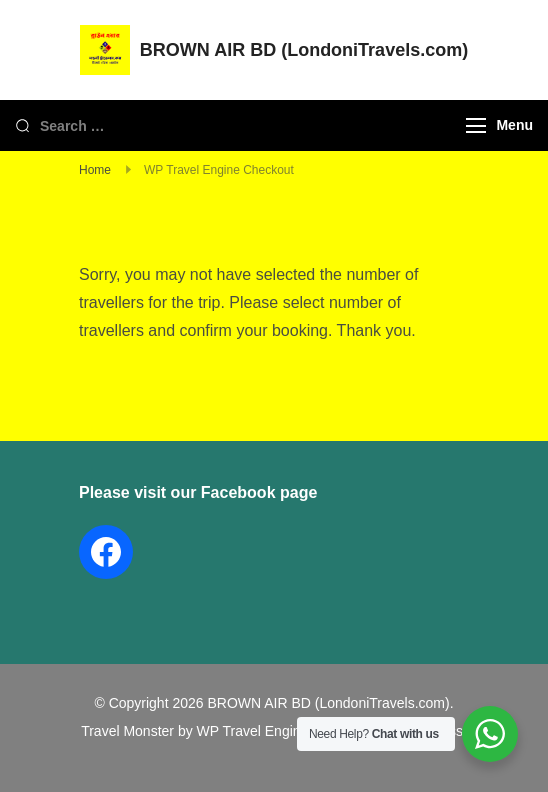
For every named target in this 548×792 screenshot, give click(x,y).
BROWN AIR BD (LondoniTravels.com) (304, 50)
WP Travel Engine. (255, 731)
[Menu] (476, 125)
